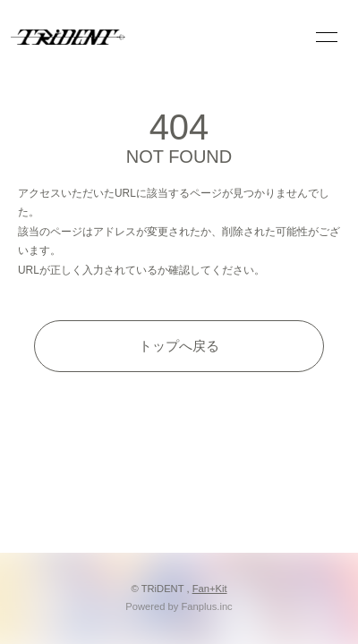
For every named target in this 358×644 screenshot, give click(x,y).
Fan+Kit (210, 589)
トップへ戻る (179, 346)
